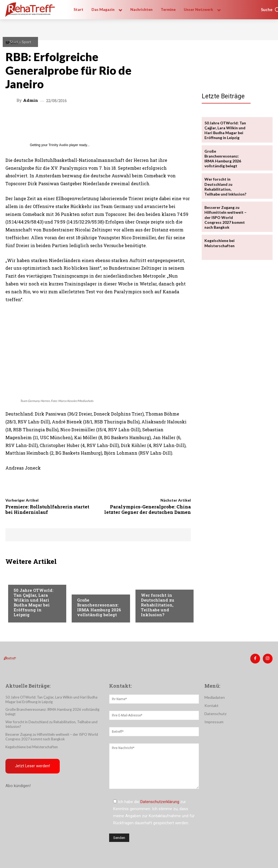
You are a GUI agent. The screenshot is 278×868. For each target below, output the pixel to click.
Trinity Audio (59, 145)
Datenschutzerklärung (160, 802)
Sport (26, 42)
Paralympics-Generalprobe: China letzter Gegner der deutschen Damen (148, 509)
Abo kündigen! (18, 786)
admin (31, 100)
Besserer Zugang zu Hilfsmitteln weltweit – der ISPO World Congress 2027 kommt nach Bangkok (225, 217)
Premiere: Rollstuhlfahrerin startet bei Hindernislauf (47, 509)
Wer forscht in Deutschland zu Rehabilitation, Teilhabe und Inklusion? (158, 605)
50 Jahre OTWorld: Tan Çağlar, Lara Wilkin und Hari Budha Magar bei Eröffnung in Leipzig (34, 602)
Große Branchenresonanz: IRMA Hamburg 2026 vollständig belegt (99, 607)
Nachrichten (153, 585)
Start (14, 42)
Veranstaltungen (30, 580)
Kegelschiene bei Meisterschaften (219, 243)
